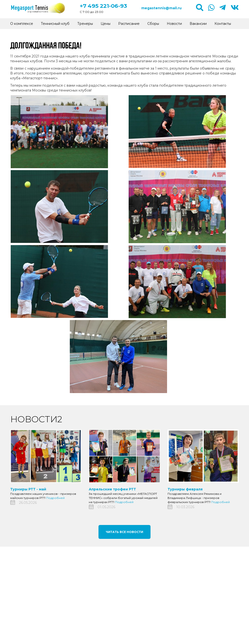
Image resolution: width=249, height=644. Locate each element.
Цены (106, 24)
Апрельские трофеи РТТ (112, 489)
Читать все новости (124, 532)
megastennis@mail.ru (161, 8)
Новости (174, 24)
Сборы (153, 24)
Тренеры (85, 24)
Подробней (55, 498)
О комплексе (22, 24)
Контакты (223, 24)
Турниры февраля (185, 489)
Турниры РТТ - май (28, 489)
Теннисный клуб (55, 24)
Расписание (129, 24)
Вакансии (198, 24)
